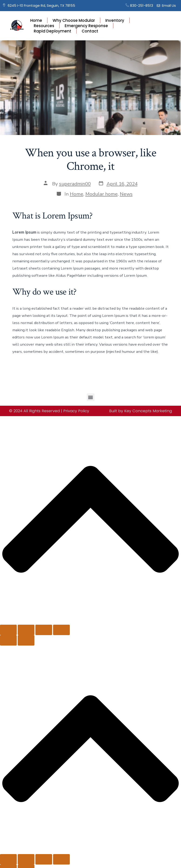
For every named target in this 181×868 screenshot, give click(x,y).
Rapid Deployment (52, 31)
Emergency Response (86, 26)
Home (36, 20)
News (126, 194)
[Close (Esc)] (61, 630)
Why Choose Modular (74, 20)
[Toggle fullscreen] (26, 630)
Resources (44, 26)
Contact (90, 31)
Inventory (115, 20)
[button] (91, 397)
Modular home (102, 194)
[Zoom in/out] (8, 630)
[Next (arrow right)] (26, 640)
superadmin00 (75, 184)
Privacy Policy (76, 411)
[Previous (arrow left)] (8, 640)
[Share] (44, 630)
